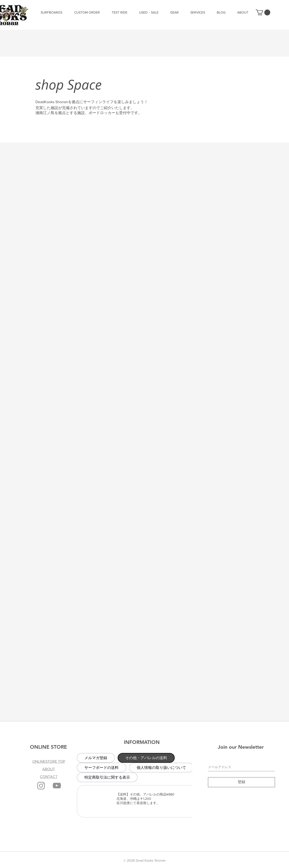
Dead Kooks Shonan (151, 860)
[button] (263, 12)
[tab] (96, 758)
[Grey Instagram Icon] (41, 786)
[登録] (241, 782)
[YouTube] (57, 786)
